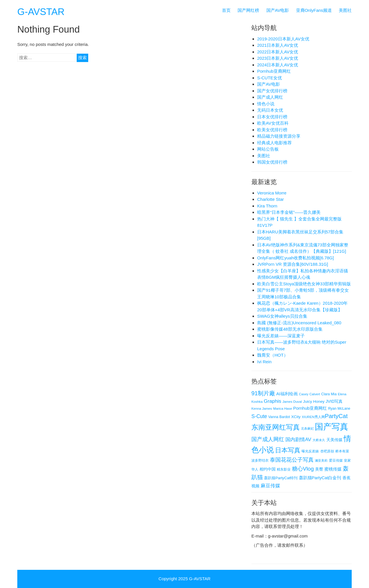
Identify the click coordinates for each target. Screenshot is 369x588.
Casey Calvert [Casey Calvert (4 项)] (309, 394)
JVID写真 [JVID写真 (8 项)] (334, 401)
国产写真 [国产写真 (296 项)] (332, 427)
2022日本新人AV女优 (278, 52)
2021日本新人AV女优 (278, 45)
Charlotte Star (271, 199)
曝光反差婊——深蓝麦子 (281, 336)
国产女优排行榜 (272, 91)
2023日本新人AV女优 (278, 58)
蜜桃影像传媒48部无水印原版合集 (290, 329)
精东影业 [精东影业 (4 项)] (284, 469)
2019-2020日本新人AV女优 (283, 39)
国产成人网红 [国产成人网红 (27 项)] (268, 439)
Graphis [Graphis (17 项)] (272, 401)
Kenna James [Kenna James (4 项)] (262, 408)
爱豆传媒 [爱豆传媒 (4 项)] (336, 460)
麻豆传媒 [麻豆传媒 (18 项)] (270, 486)
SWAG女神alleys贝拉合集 (282, 316)
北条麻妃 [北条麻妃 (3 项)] (307, 428)
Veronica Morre (272, 193)
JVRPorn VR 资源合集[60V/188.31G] (293, 264)
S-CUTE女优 (270, 78)
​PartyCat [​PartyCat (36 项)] (336, 416)
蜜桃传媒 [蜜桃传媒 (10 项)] (333, 469)
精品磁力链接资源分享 (279, 136)
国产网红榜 (248, 10)
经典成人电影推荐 (274, 143)
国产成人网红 (270, 97)
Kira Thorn (267, 206)
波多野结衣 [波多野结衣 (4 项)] (260, 460)
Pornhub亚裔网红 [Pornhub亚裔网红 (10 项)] (310, 408)
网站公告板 (268, 149)
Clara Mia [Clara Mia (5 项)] (329, 394)
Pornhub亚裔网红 (274, 71)
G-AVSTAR (41, 12)
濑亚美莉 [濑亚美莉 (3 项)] (321, 460)
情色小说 (266, 104)
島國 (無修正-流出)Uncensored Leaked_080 (299, 323)
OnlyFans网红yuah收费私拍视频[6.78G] (295, 258)
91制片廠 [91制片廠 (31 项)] (263, 393)
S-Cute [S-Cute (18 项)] (259, 416)
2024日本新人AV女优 (278, 65)
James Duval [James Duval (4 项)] (292, 401)
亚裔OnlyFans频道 (314, 10)
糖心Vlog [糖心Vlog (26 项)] (303, 469)
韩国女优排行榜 (272, 162)
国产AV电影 (278, 10)
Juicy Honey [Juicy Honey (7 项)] (314, 401)
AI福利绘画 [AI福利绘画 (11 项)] (287, 394)
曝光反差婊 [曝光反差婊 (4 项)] (310, 451)
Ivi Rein (264, 362)
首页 (226, 10)
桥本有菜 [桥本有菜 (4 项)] (342, 451)
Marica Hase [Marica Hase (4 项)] (282, 408)
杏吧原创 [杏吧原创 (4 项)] (327, 451)
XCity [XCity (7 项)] (296, 417)
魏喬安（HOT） (273, 355)
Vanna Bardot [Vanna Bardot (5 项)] (279, 417)
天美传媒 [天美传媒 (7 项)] (334, 440)
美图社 (345, 10)
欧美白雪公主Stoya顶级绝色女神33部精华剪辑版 (304, 284)
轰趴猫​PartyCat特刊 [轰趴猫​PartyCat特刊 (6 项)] (281, 478)
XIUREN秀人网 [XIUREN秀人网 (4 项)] (313, 417)
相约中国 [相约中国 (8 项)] (268, 469)
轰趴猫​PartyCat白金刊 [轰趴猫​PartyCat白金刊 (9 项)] (320, 478)
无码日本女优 (270, 110)
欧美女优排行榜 (272, 130)
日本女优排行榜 (272, 117)
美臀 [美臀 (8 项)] (319, 469)
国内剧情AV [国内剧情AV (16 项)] (298, 440)
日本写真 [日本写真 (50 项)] (288, 450)
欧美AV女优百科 (273, 123)
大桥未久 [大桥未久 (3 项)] (319, 440)
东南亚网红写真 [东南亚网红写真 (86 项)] (276, 427)
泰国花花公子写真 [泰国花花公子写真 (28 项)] (292, 460)
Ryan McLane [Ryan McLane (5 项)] (339, 409)
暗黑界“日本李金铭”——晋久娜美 (289, 212)
